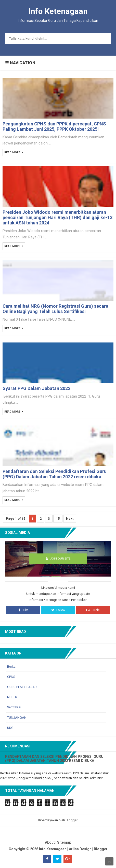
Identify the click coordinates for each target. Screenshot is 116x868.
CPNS (11, 677)
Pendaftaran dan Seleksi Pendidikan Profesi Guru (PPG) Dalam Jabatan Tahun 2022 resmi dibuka (55, 474)
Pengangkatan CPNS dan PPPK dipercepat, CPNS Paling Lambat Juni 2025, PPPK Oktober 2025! (54, 126)
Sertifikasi (14, 707)
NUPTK (12, 697)
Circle (93, 610)
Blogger (72, 820)
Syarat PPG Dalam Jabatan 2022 (36, 388)
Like (23, 610)
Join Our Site (58, 559)
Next (70, 519)
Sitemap (64, 842)
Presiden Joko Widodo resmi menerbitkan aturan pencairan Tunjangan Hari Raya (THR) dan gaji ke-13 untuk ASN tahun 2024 (57, 217)
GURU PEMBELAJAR (22, 687)
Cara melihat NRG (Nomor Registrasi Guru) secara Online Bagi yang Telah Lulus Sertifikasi (55, 309)
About (50, 842)
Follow (58, 610)
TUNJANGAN (17, 718)
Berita (11, 667)
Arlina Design (80, 849)
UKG (10, 728)
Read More (13, 153)
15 (58, 519)
